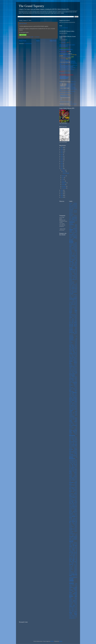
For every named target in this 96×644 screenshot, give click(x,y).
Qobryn (76, 484)
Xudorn (76, 612)
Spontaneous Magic (73, 526)
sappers (76, 500)
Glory (74, 366)
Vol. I (74, 587)
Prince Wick (72, 479)
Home (38, 41)
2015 (62, 158)
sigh (72, 513)
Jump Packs (72, 394)
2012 (62, 153)
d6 (70, 303)
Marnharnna (72, 435)
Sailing (73, 500)
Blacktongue (71, 265)
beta (70, 260)
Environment (72, 332)
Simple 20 (75, 513)
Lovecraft (71, 427)
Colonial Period (74, 288)
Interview (71, 385)
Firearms (76, 347)
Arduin (70, 248)
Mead (70, 441)
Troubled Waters (74, 573)
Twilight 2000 (75, 576)
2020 (62, 167)
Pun (76, 480)
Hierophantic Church (73, 379)
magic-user (75, 432)
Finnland (71, 347)
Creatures (75, 298)
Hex (73, 378)
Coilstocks (73, 287)
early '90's (73, 324)
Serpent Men (75, 506)
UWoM (71, 581)
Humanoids (75, 383)
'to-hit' (70, 204)
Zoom (75, 618)
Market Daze (73, 434)
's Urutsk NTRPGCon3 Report (68, 87)
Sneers (73, 520)
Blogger (61, 641)
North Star (74, 462)
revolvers (75, 494)
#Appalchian (71, 209)
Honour (70, 383)
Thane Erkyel (72, 544)
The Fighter (72, 549)
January (64, 170)
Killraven (71, 403)
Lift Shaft (75, 419)
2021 (62, 169)
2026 (62, 197)
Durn (76, 321)
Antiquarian (71, 245)
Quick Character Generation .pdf (68, 65)
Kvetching (75, 407)
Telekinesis (71, 543)
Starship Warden (73, 528)
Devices (76, 308)
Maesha (76, 429)
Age (74, 232)
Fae (76, 340)
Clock (70, 287)
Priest (76, 477)
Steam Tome (75, 529)
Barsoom (74, 257)
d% (75, 302)
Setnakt (74, 508)
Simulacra (71, 514)
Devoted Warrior (73, 310)
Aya (76, 253)
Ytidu (76, 617)
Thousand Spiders (73, 567)
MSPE (70, 452)
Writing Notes (71, 610)
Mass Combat (72, 439)
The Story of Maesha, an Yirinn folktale (67, 70)
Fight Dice (72, 346)
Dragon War (73, 313)
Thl (73, 565)
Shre (70, 513)
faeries (70, 341)
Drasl (76, 315)
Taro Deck (71, 535)
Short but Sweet (23, 24)
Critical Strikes (72, 300)
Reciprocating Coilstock (73, 487)
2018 (62, 163)
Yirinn (76, 614)
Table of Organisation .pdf (70, 67)
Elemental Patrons (73, 326)
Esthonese (75, 334)
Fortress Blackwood (73, 352)
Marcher (71, 433)
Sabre (76, 499)
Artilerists (76, 249)
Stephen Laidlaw (73, 530)
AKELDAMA (71, 235)
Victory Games (72, 585)
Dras (74, 315)
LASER (71, 412)
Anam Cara (75, 239)
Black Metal (75, 263)
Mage (76, 430)
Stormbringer (71, 531)
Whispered (71, 599)
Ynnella (70, 617)
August (63, 181)
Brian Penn (75, 269)
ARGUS (70, 249)
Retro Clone (75, 491)
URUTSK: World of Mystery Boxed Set (68, 61)
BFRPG (73, 260)
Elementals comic (73, 327)
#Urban (70, 218)
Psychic (74, 480)
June (63, 178)
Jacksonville (71, 388)
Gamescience (75, 360)
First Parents (72, 349)
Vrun (76, 587)
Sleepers (71, 519)
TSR (70, 574)
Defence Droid (73, 306)
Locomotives (71, 423)
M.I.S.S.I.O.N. (71, 428)
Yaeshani (75, 613)
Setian (72, 508)
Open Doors (72, 466)
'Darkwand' (75, 203)
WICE (76, 599)
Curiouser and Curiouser (64, 60)
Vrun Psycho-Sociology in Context (66, 69)
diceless (71, 311)
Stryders (76, 531)
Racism (74, 485)
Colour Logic (71, 289)
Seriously (71, 506)
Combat (76, 289)
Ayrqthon (71, 254)
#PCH (70, 217)
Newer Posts (23, 41)
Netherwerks (73, 461)
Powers (74, 477)
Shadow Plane (72, 509)
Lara (76, 410)
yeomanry (71, 614)
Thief (70, 565)
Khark (70, 400)
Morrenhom (75, 451)
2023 (62, 192)
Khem (73, 400)
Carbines (71, 277)
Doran (76, 312)
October (64, 184)
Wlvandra (71, 604)
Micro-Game (75, 444)
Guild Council (72, 373)
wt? (75, 610)
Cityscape (71, 285)
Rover (70, 497)
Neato (70, 461)
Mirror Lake (75, 447)
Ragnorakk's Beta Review (65, 97)
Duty (70, 324)
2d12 (76, 219)
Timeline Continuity (73, 568)
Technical (71, 538)
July (63, 179)
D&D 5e (73, 302)
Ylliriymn (73, 616)
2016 (62, 160)
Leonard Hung (72, 418)
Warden (70, 594)
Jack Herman (73, 386)
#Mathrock (71, 213)
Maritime (76, 433)
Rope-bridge (75, 496)
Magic (70, 432)
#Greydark (75, 212)
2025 (62, 195)
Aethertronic (71, 232)
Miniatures (71, 447)
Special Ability (74, 523)
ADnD (76, 226)
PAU (70, 469)
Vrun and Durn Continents (65, 57)
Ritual (70, 495)
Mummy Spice (74, 452)
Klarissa (76, 404)
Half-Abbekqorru (72, 375)
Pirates (70, 472)
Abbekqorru (72, 222)
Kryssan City (75, 405)
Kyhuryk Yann (72, 408)
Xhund (70, 612)
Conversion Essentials (73, 295)
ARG (76, 248)
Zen (71, 618)
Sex (76, 508)
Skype (70, 516)
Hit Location (75, 381)
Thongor (76, 565)
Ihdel (70, 384)
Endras (76, 331)
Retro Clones (73, 493)
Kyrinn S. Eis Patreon (64, 28)
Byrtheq (70, 276)
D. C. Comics (72, 301)
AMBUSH (75, 237)
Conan (70, 292)
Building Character (73, 273)
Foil (76, 351)
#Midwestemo (71, 215)
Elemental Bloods (73, 325)
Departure (71, 308)
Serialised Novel (74, 505)
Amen (70, 239)
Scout (76, 501)
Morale (70, 451)
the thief (75, 564)
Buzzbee (71, 274)
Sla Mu (75, 518)
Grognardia (75, 371)
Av (74, 253)
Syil (76, 534)
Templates (75, 543)
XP (73, 612)
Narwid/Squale (72, 460)
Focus (74, 351)
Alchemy (76, 235)
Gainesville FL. (74, 357)
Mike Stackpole (72, 446)
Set (70, 508)
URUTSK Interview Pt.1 (71, 84)
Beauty (70, 258)
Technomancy (71, 540)
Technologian (75, 539)
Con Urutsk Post (72, 88)
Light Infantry (73, 62)
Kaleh (73, 397)
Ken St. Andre (74, 399)
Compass (75, 291)
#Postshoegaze (75, 217)
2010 (62, 149)
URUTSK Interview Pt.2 (71, 85)
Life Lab (71, 419)
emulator (76, 330)
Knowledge (71, 405)
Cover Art (71, 296)
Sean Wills (71, 503)
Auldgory (71, 252)
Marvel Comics (74, 438)
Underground (75, 577)
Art (73, 249)
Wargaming (75, 594)
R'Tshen (71, 485)
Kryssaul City (71, 407)
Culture (76, 300)
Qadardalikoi (71, 482)
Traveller (76, 570)
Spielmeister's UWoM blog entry (66, 102)
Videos (76, 585)
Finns (73, 347)
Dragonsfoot (71, 315)
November (64, 186)
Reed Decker (72, 489)
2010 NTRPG (74, 218)
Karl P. (76, 397)
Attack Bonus (73, 250)
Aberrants (71, 223)
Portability (71, 477)
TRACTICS (71, 569)
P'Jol (76, 467)
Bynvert (76, 274)
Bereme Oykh (75, 259)
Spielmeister (75, 524)
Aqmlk (70, 247)
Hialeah (76, 378)
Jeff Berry (75, 393)
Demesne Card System (73, 307)
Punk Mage (73, 481)
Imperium (75, 384)
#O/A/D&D (71, 216)
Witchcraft (71, 602)
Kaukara (71, 398)
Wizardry (76, 603)
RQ (72, 497)
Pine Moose (75, 471)
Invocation (75, 385)
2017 (62, 162)
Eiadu (76, 324)
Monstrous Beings (73, 449)
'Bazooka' (71, 203)
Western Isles (73, 595)
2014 (62, 156)
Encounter (71, 331)
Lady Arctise (74, 409)
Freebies (71, 354)
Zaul (70, 618)
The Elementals (74, 548)
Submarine (71, 533)
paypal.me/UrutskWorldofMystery (66, 49)
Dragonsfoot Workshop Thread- (66, 93)
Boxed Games (74, 267)
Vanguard (71, 583)
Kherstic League (73, 402)
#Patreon (76, 216)
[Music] (73, 208)
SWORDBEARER (72, 534)
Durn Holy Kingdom (73, 322)
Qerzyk (76, 482)
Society (76, 520)
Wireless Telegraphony (73, 600)
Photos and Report (69, 86)
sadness (71, 500)
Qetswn (70, 484)
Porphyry (75, 476)
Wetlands (75, 598)
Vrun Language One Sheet (65, 55)
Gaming (71, 361)
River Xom (75, 495)
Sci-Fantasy (71, 501)
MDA (76, 439)
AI (77, 234)
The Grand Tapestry (31, 6)
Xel (76, 610)
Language (71, 410)
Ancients (71, 243)
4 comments (37, 37)
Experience (71, 335)
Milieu (76, 446)
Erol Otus (71, 334)
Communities (71, 291)
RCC (76, 486)
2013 (62, 155)
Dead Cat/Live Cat (74, 305)
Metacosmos (75, 441)
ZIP (73, 618)
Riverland (71, 496)
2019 (62, 165)
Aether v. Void (73, 231)
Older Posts (53, 41)
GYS (76, 374)
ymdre (76, 616)
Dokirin (71, 312)
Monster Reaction (73, 448)
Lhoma (76, 418)
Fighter (76, 346)
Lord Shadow (74, 425)
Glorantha (71, 366)
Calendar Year (75, 276)
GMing (76, 366)
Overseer (73, 467)
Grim (72, 371)
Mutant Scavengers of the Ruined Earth (73, 454)
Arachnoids (75, 247)
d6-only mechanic (74, 303)
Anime (76, 243)
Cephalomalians (72, 282)
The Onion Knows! (64, 54)
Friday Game (75, 354)
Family (76, 341)
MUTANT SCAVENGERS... (65, 73)
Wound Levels (74, 609)
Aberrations (71, 225)
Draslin (70, 316)
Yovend (73, 617)
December (64, 188)
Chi (76, 283)
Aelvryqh (76, 230)
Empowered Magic (73, 329)
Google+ (71, 368)
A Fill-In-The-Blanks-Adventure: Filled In (68, 91)
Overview (63, 42)
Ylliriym (70, 616)
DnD (76, 311)
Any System (75, 245)
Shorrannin (75, 511)
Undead (71, 577)
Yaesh (71, 613)
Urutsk (71, 579)
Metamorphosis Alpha (73, 442)
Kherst (76, 400)
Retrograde (71, 494)
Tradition (76, 569)
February (64, 176)
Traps (70, 570)
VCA (76, 584)
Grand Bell (71, 370)
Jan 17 (64, 172)
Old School (74, 465)
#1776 (76, 208)
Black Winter (71, 264)
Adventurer (75, 228)
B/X (74, 254)
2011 (62, 151)
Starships (71, 529)
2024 (62, 194)
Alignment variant (72, 236)
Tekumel (71, 541)
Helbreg (73, 376)
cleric (73, 286)
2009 (62, 148)
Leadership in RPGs (73, 415)
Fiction (76, 345)
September (64, 183)
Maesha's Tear (72, 430)
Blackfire (76, 264)
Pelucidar (73, 470)
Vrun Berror (72, 591)
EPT (76, 332)
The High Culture (72, 554)
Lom (73, 424)
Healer (70, 376)
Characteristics (72, 283)
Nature (76, 460)
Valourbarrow (71, 582)
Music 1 (71, 453)
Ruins (74, 497)
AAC (76, 221)
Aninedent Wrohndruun (73, 244)
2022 (62, 190)
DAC (70, 305)
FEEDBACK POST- (64, 95)
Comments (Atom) (28, 44)
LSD (76, 427)
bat (76, 257)
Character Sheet (63, 59)
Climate (76, 286)
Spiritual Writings (73, 525)
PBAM (72, 469)
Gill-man (76, 365)
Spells (70, 524)
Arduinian (73, 248)
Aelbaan (71, 230)
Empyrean (71, 330)
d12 (76, 302)
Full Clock (71, 355)
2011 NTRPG (72, 219)
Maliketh (52, 641)
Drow (73, 316)
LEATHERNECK (72, 417)
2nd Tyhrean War (72, 221)
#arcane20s (71, 211)
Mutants (76, 456)
